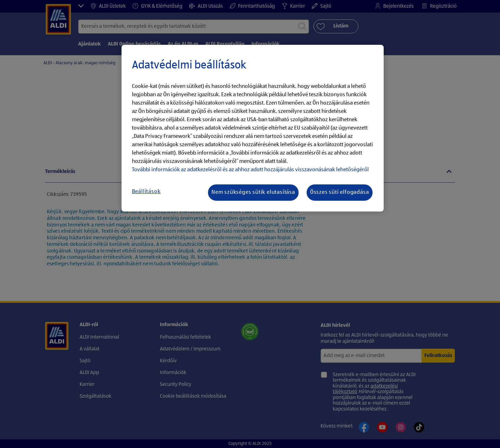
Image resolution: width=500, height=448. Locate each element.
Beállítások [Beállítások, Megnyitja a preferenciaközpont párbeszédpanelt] (146, 192)
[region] (253, 128)
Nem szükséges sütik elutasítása (253, 192)
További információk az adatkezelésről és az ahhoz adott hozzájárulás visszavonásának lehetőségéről (250, 170)
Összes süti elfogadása (340, 192)
